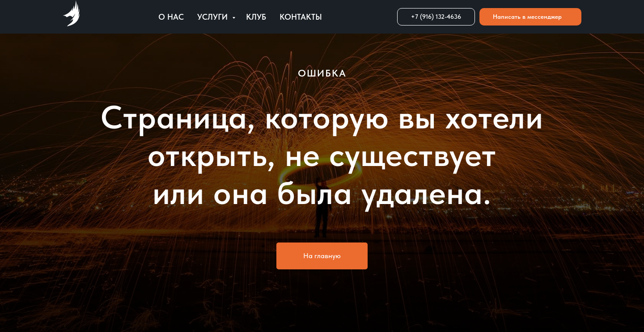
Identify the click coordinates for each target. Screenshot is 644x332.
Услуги (214, 17)
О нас (171, 17)
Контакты (301, 17)
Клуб (256, 17)
